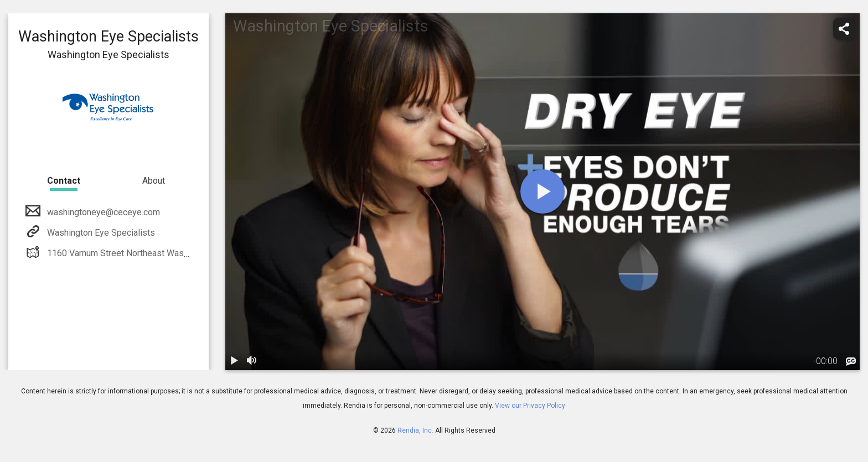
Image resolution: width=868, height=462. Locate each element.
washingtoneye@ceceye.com (102, 212)
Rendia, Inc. (415, 430)
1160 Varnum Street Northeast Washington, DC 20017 (150, 253)
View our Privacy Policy (530, 406)
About (154, 181)
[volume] (252, 361)
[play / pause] (234, 361)
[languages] (851, 362)
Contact (64, 181)
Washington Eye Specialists (100, 233)
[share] (844, 29)
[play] (542, 191)
